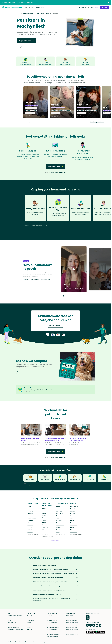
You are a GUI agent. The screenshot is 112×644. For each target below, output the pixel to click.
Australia (73, 511)
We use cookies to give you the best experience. (18, 3)
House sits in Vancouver (72, 632)
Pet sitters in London (52, 623)
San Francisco (60, 525)
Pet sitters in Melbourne (53, 632)
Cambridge (45, 527)
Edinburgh (44, 513)
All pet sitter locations (52, 637)
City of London (46, 525)
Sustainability (31, 620)
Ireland (72, 527)
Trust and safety (12, 623)
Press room (30, 627)
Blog (28, 625)
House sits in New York (72, 623)
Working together (32, 632)
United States (74, 506)
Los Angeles (59, 511)
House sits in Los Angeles (73, 625)
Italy (72, 530)
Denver (58, 530)
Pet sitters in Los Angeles (53, 627)
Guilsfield (30, 525)
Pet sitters (49, 616)
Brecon (29, 506)
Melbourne (59, 509)
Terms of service (33, 642)
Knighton (30, 527)
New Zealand (74, 523)
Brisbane (58, 516)
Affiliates (29, 630)
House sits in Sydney (72, 627)
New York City (60, 513)
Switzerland (74, 532)
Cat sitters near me (52, 618)
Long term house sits (72, 618)
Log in (97, 8)
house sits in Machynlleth (30, 47)
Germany (73, 516)
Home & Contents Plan (14, 627)
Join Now (105, 8)
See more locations (33, 534)
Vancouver (59, 520)
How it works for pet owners (15, 616)
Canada (73, 513)
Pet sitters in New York (52, 625)
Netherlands (74, 525)
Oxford (44, 522)
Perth (58, 518)
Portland (58, 527)
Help (92, 8)
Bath (43, 529)
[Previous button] (63, 296)
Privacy (43, 642)
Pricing (9, 620)
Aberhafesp (31, 523)
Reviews (10, 632)
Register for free (26, 41)
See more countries (76, 534)
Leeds (43, 532)
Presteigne (30, 520)
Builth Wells (31, 516)
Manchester (45, 518)
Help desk (10, 625)
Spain (72, 518)
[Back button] (25, 122)
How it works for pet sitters (14, 618)
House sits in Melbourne (72, 630)
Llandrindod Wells (32, 518)
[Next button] (30, 122)
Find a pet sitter (29, 8)
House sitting (70, 616)
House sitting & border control (15, 630)
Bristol (44, 511)
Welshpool (30, 511)
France (72, 520)
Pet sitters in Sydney (52, 630)
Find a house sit (40, 8)
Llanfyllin (30, 530)
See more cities (61, 534)
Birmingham (45, 534)
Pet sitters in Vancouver (53, 634)
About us (29, 616)
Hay (29, 509)
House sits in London (72, 620)
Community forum (32, 618)
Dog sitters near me (52, 620)
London (44, 509)
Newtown (30, 532)
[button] (74, 269)
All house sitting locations (73, 634)
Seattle (58, 523)
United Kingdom (75, 509)
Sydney (58, 506)
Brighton (44, 515)
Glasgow (44, 520)
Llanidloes (30, 513)
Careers (29, 623)
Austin (58, 532)
